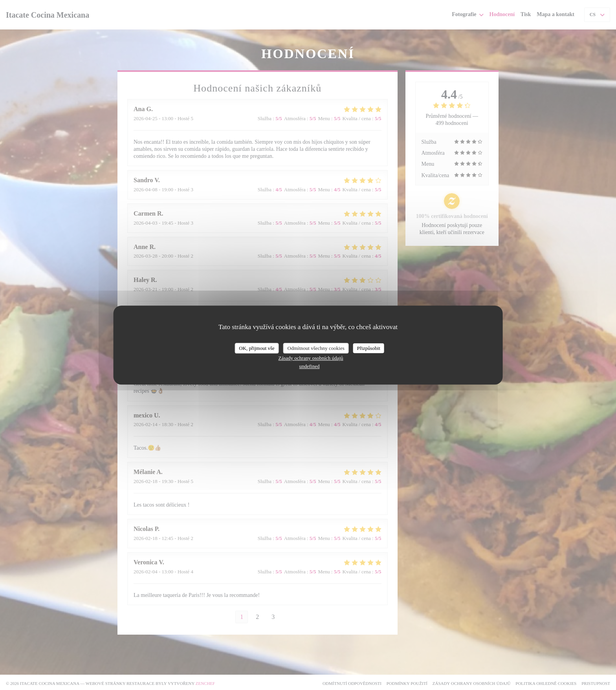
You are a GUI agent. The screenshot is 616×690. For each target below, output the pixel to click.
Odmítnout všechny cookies (316, 348)
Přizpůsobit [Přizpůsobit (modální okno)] (369, 348)
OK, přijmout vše (257, 348)
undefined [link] (310, 366)
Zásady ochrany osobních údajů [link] (311, 358)
